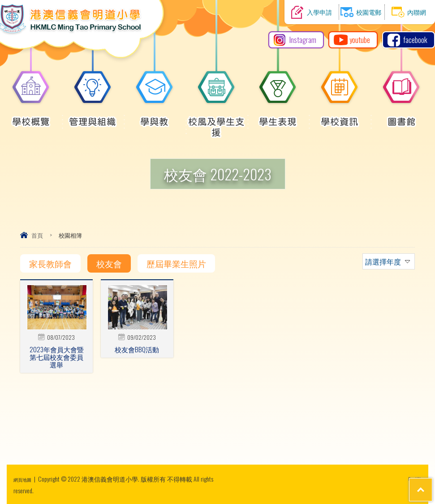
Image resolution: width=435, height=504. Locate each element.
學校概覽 (31, 117)
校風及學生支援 (216, 122)
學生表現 (278, 117)
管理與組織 (93, 117)
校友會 (109, 263)
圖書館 (401, 117)
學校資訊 (340, 117)
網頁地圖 (26, 479)
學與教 (155, 117)
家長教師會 (50, 263)
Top (412, 464)
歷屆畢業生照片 (176, 263)
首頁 (37, 235)
